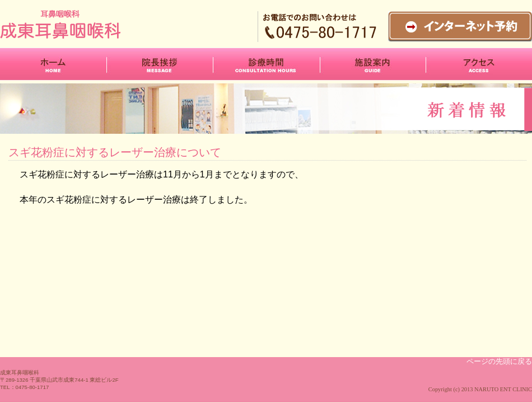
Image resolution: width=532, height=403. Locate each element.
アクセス (479, 64)
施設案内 (373, 64)
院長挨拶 (160, 64)
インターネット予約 (460, 26)
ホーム (53, 64)
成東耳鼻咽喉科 (85, 24)
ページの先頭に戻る (499, 361)
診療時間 (266, 64)
